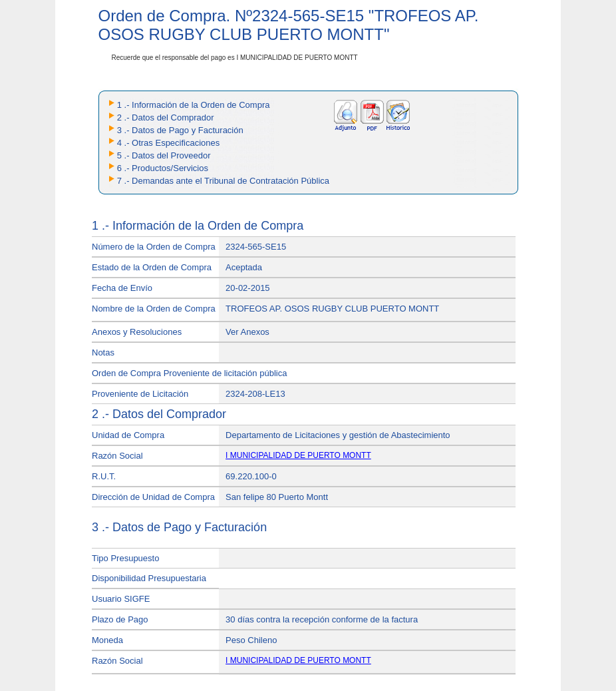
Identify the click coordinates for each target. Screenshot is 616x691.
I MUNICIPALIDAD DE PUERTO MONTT (298, 455)
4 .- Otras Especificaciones (169, 143)
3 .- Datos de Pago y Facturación (180, 130)
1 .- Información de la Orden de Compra (194, 105)
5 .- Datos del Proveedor (164, 155)
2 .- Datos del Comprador (166, 117)
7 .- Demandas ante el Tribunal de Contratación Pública (223, 181)
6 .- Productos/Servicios (163, 168)
